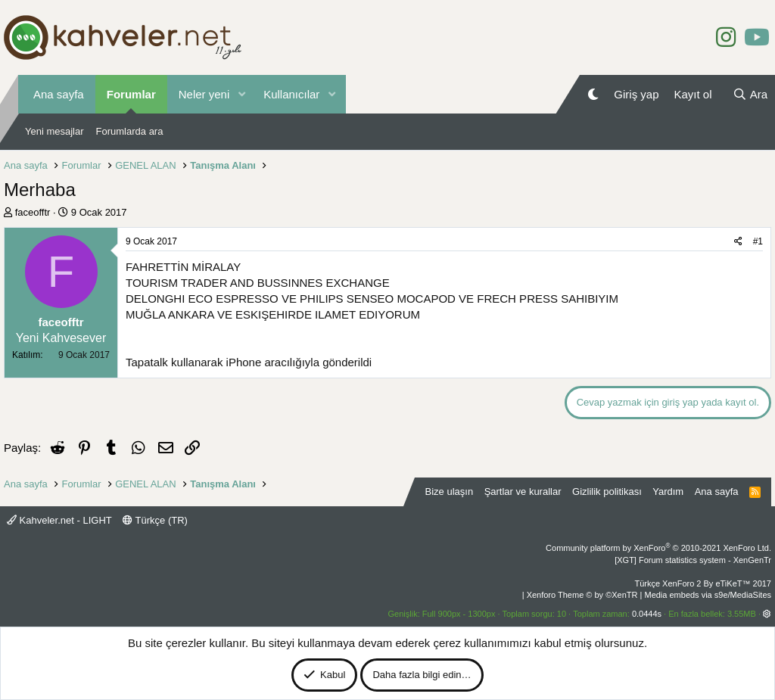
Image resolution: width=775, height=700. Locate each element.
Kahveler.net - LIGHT (59, 520)
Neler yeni (204, 94)
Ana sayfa (59, 94)
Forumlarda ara (130, 131)
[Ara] (750, 94)
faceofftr (33, 212)
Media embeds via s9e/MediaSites (708, 595)
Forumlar (131, 94)
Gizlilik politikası (607, 492)
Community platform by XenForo (658, 548)
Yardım (668, 492)
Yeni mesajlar (54, 131)
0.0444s (647, 614)
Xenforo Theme (582, 595)
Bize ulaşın (450, 492)
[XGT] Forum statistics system (693, 560)
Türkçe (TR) (155, 520)
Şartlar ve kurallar (523, 492)
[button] (241, 94)
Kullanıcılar (291, 94)
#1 (758, 241)
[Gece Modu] (593, 94)
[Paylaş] (738, 242)
